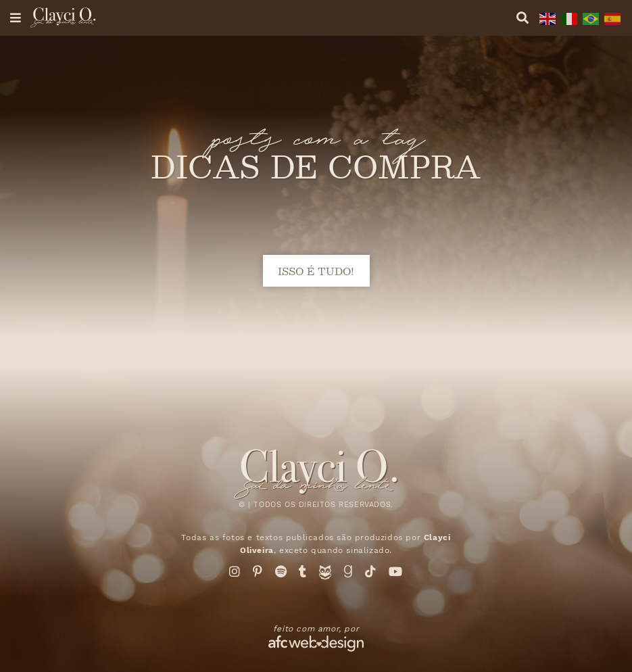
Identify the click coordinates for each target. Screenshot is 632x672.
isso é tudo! (316, 271)
